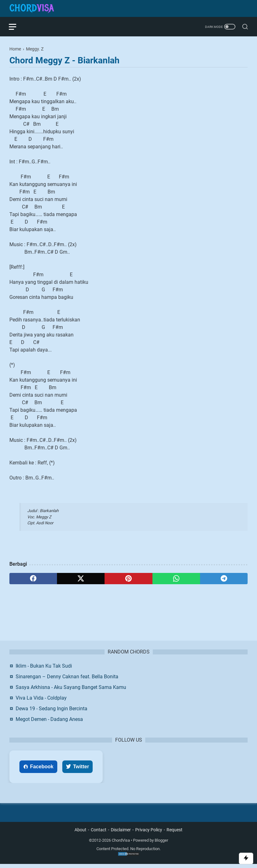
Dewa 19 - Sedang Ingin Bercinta (51, 712)
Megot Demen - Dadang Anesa (49, 723)
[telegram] (224, 579)
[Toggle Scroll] (246, 858)
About (80, 834)
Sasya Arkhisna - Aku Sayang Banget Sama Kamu (71, 691)
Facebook (38, 770)
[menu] (17, 27)
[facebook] (33, 579)
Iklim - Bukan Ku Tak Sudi (44, 670)
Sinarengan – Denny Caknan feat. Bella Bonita (67, 680)
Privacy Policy (149, 834)
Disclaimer (121, 834)
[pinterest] (128, 579)
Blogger (161, 845)
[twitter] (81, 579)
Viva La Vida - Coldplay (41, 702)
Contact (99, 834)
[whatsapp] (176, 579)
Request (175, 834)
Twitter (77, 770)
